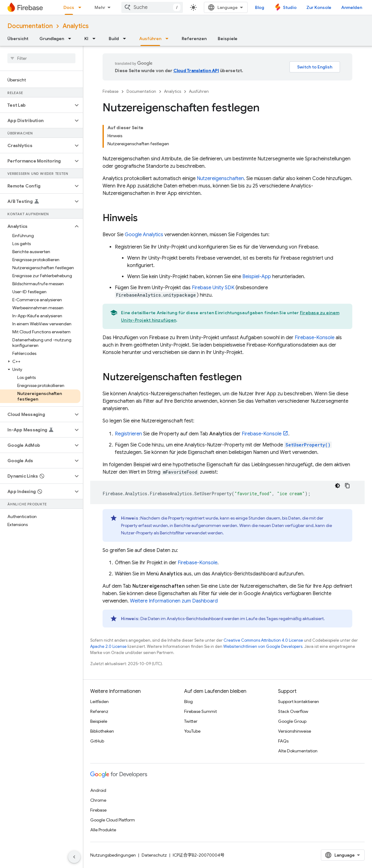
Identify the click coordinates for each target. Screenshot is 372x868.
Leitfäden (99, 701)
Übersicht (18, 39)
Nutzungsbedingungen (113, 855)
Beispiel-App (257, 277)
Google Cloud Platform (113, 820)
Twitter (191, 721)
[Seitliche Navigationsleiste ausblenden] (74, 857)
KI (86, 39)
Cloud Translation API (196, 71)
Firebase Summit (200, 711)
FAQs (283, 741)
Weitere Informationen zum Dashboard (174, 601)
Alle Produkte (103, 830)
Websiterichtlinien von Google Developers (263, 646)
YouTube (192, 731)
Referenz (99, 711)
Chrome (98, 800)
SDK (213, 288)
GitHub (97, 741)
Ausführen (199, 91)
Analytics (76, 26)
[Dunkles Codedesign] (338, 486)
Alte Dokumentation (298, 751)
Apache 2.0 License (108, 646)
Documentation (30, 26)
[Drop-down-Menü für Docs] (82, 7)
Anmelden (352, 7)
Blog (260, 7)
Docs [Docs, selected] (69, 7)
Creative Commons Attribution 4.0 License (263, 640)
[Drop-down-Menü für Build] (126, 39)
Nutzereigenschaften (220, 179)
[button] (36, 105)
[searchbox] (41, 58)
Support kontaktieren (299, 701)
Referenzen (194, 39)
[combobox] (152, 7)
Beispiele (228, 39)
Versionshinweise (295, 731)
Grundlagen (52, 39)
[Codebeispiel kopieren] (347, 486)
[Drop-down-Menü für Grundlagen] (71, 39)
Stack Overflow (293, 711)
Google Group (292, 721)
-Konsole (315, 338)
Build (114, 39)
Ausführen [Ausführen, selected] (150, 39)
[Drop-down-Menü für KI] (96, 39)
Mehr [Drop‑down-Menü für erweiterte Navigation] (100, 7)
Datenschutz (154, 855)
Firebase (111, 91)
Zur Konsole (319, 7)
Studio (290, 7)
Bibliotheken (102, 731)
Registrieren (128, 434)
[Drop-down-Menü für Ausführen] (169, 39)
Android (98, 790)
